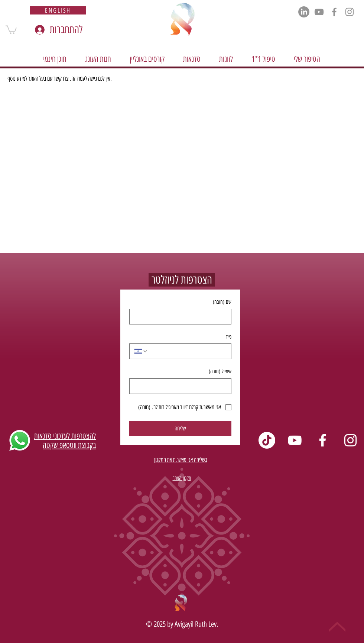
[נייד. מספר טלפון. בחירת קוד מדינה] (141, 351)
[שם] (183, 317)
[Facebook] (334, 12)
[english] (58, 10)
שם (222, 302)
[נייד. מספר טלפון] (187, 351)
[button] (11, 29)
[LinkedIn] (304, 12)
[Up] (337, 627)
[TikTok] (267, 440)
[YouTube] (319, 12)
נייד (229, 337)
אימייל (220, 372)
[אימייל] (183, 386)
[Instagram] (350, 12)
